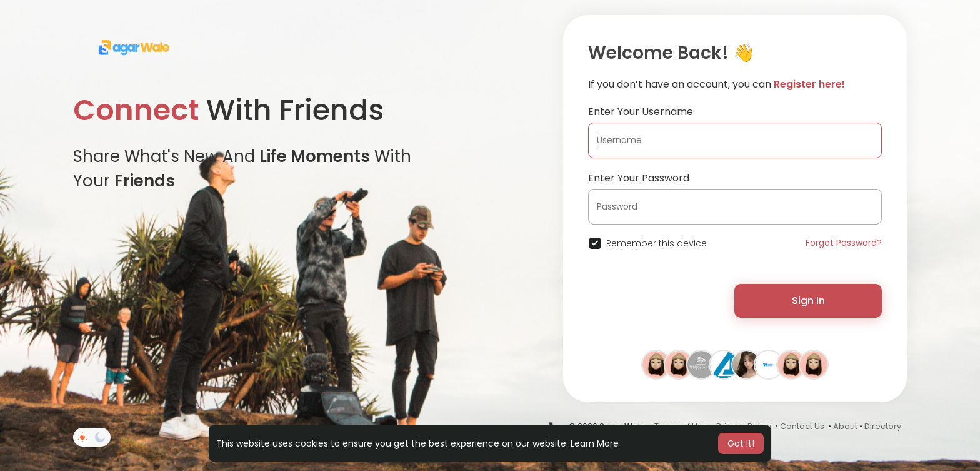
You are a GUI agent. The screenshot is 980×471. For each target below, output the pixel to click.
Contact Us (802, 426)
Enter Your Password (639, 178)
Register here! (809, 84)
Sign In (808, 301)
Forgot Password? (844, 243)
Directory (883, 426)
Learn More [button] (595, 443)
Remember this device (657, 243)
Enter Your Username (641, 112)
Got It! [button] (741, 443)
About (845, 426)
